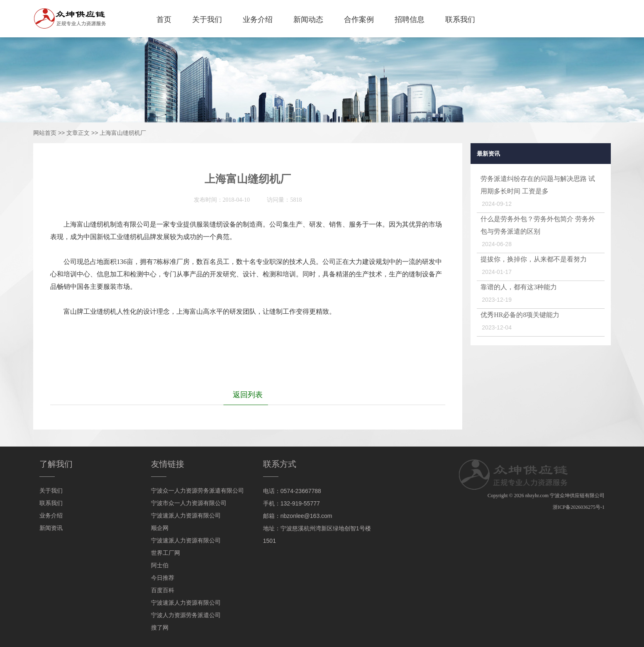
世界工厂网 (166, 553)
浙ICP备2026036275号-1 (579, 507)
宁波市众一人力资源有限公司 (189, 503)
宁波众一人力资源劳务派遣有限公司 (198, 491)
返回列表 (248, 395)
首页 (164, 20)
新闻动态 (308, 20)
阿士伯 (160, 565)
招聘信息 (410, 20)
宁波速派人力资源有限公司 (186, 516)
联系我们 (460, 20)
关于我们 (207, 20)
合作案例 (359, 20)
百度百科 (163, 590)
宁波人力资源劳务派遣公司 (186, 615)
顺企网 (160, 528)
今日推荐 (163, 578)
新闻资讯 (51, 528)
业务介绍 (258, 20)
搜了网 (160, 628)
